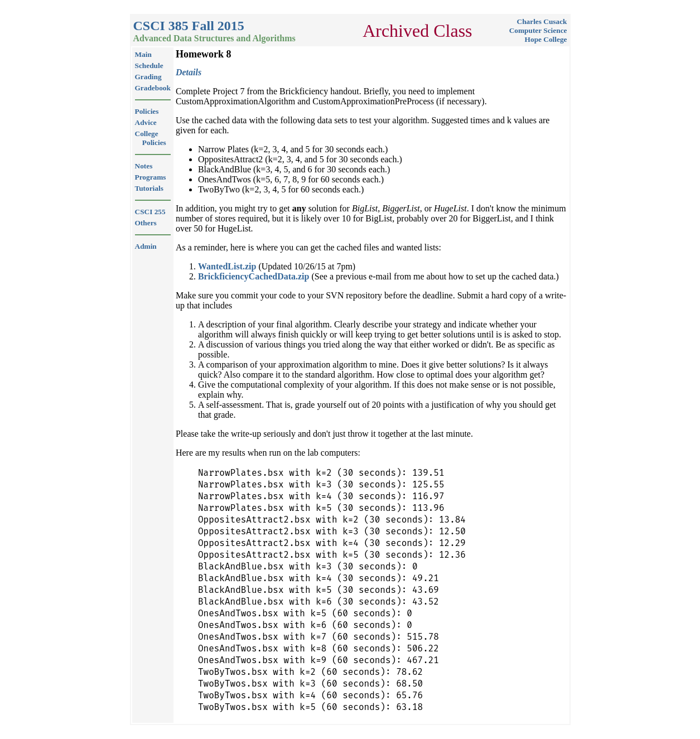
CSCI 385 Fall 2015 (189, 26)
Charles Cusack (542, 21)
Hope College (546, 39)
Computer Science (538, 30)
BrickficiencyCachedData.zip (254, 276)
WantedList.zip (227, 266)
